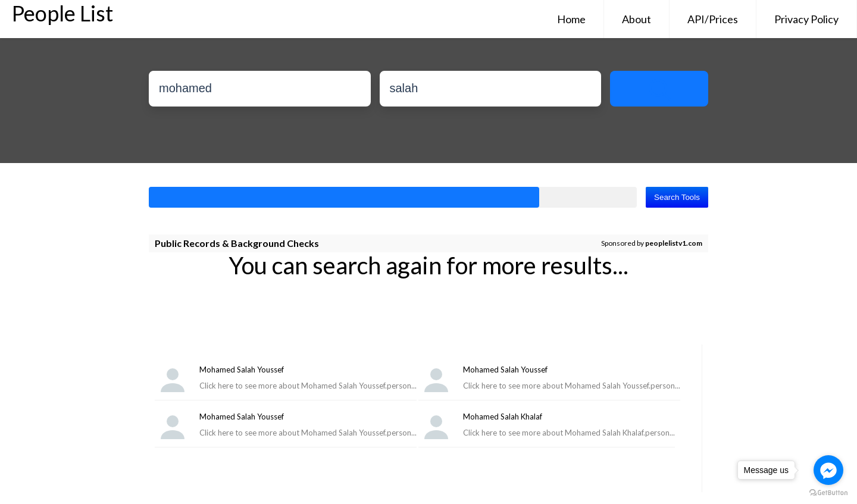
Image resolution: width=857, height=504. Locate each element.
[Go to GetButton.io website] (828, 492)
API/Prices (713, 19)
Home (571, 19)
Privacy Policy (806, 19)
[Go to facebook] (828, 470)
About (637, 19)
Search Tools (677, 197)
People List (62, 13)
